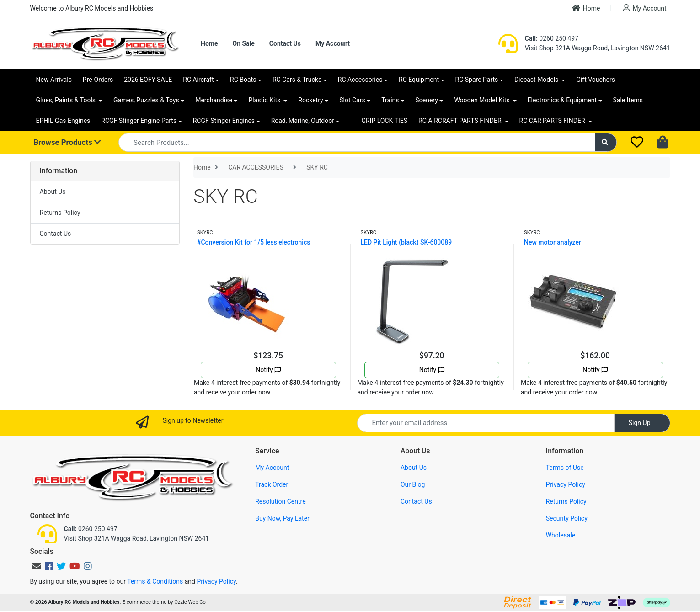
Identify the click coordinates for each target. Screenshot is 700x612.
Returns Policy (60, 213)
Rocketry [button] (310, 100)
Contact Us (285, 43)
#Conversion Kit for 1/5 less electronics (254, 242)
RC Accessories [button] (360, 80)
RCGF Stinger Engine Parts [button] (139, 121)
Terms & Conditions (155, 581)
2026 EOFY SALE (148, 80)
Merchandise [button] (214, 100)
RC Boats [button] (243, 80)
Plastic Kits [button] (265, 100)
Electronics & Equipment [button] (562, 100)
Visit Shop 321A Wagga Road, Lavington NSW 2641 (598, 48)
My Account (645, 8)
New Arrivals (54, 80)
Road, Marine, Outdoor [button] (303, 121)
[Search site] (606, 142)
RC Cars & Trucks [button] (297, 80)
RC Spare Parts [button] (477, 80)
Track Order (272, 484)
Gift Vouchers (596, 80)
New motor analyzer (553, 242)
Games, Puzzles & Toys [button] (146, 100)
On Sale (243, 43)
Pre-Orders (98, 80)
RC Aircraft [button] (198, 80)
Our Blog (413, 484)
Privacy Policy (566, 484)
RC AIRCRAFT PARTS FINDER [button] (461, 121)
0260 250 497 (552, 38)
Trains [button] (390, 100)
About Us (53, 192)
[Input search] (357, 142)
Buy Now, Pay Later (282, 518)
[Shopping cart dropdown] (664, 143)
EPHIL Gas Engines (63, 121)
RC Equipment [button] (419, 80)
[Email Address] (486, 423)
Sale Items (628, 100)
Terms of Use (565, 468)
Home (586, 8)
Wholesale (561, 535)
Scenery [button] (427, 100)
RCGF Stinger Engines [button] (224, 121)
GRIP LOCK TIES (384, 121)
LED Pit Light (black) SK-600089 (406, 242)
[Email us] (37, 566)
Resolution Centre (280, 501)
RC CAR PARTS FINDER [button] (553, 121)
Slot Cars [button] (352, 100)
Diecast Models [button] (537, 80)
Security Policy (567, 518)
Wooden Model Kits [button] (483, 100)
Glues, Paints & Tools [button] (67, 100)
